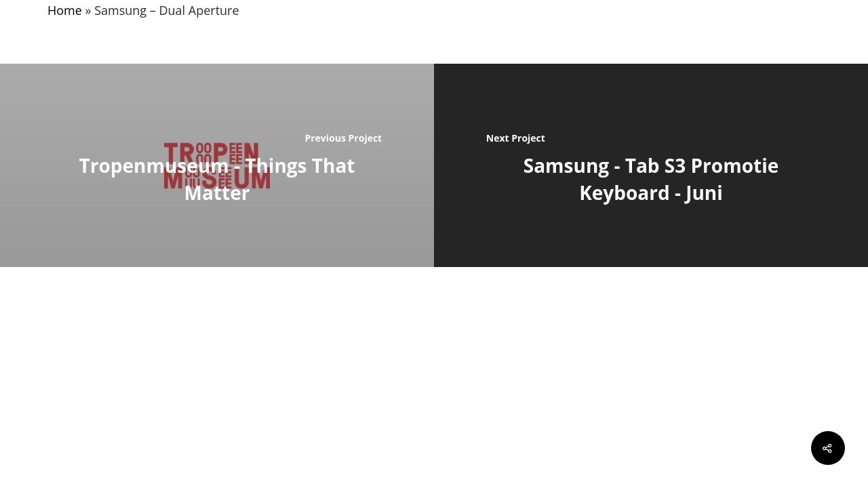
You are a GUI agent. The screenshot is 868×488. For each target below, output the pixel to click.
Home (65, 10)
